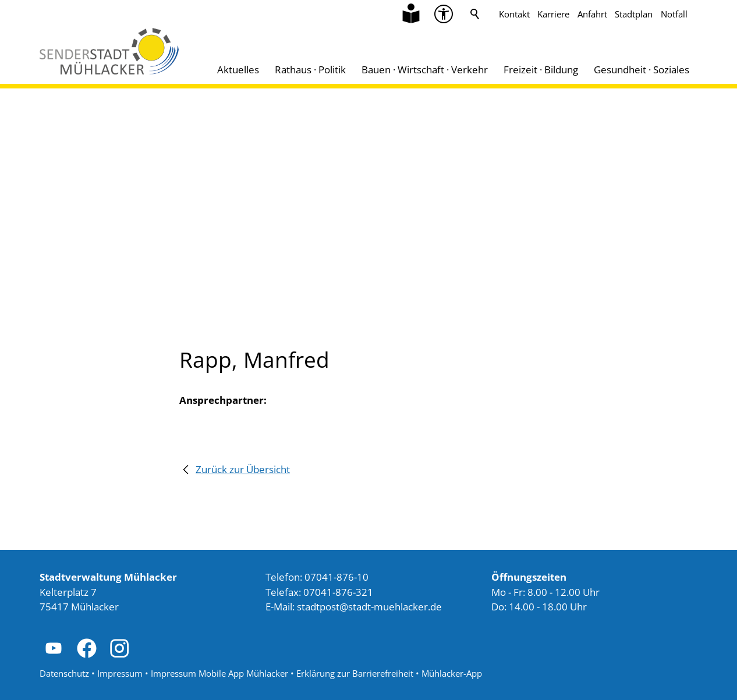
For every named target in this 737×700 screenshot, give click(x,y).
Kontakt (514, 14)
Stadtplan (634, 14)
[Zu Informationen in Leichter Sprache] (411, 14)
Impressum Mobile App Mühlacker (219, 673)
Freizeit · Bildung (541, 70)
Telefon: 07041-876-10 (317, 577)
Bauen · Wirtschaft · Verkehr (425, 70)
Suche (475, 14)
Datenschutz (64, 673)
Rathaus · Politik (310, 70)
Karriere (553, 14)
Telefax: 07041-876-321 (319, 592)
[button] (54, 648)
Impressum (120, 673)
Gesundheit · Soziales (642, 70)
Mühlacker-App (452, 673)
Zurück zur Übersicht (243, 469)
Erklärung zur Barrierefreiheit (355, 673)
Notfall (674, 14)
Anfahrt (592, 14)
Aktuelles (238, 70)
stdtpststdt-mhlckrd (369, 607)
